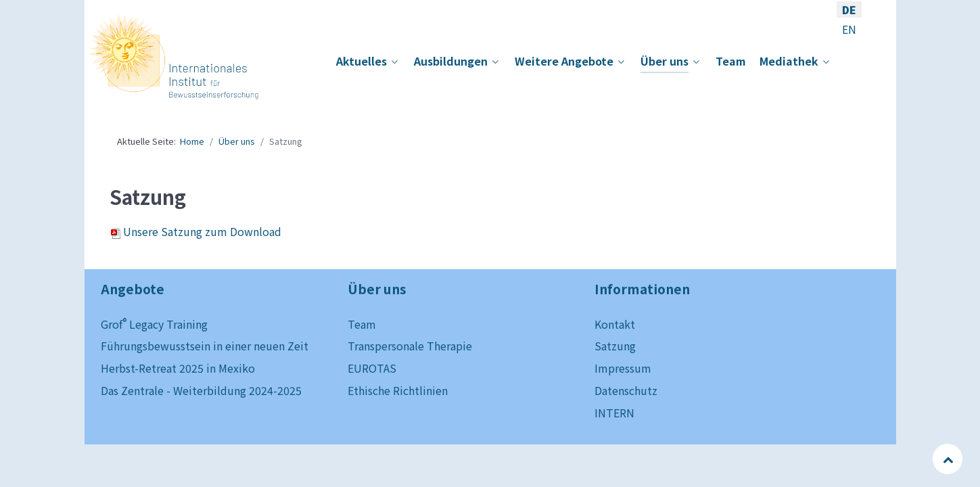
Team (362, 324)
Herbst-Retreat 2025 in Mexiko (178, 368)
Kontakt (615, 324)
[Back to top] (949, 459)
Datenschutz (626, 390)
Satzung (615, 346)
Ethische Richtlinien (398, 390)
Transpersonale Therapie (410, 346)
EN (849, 29)
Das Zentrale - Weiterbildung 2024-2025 (201, 390)
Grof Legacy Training (154, 324)
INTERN (614, 413)
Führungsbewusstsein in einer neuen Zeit (205, 346)
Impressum (623, 368)
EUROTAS (372, 368)
